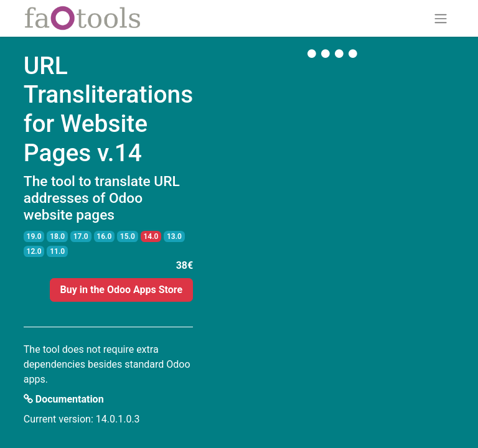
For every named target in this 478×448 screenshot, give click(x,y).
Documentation (64, 399)
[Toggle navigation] (441, 18)
